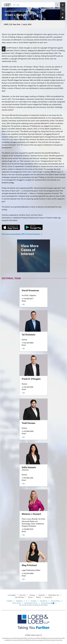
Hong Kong (48, 597)
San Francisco (20, 597)
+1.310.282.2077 (28, 298)
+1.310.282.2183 (27, 478)
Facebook (19, 601)
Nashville (42, 595)
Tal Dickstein (29, 334)
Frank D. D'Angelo (31, 379)
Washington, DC (54, 595)
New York (22, 595)
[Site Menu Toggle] (63, 5)
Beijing (38, 597)
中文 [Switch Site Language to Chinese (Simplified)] (18, 5)
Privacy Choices (48, 603)
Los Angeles (12, 595)
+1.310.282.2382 (28, 431)
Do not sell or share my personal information (34, 605)
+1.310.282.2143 (27, 529)
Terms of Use (17, 603)
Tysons (30, 597)
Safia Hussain (29, 467)
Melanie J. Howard (31, 514)
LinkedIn (9, 601)
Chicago (32, 595)
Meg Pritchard (29, 565)
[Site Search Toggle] (57, 5)
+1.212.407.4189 (27, 387)
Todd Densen (29, 423)
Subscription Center (31, 603)
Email (24, 301)
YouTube (33, 601)
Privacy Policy (56, 601)
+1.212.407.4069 (28, 573)
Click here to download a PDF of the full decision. (21, 234)
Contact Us (44, 601)
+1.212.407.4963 (28, 343)
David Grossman (30, 290)
